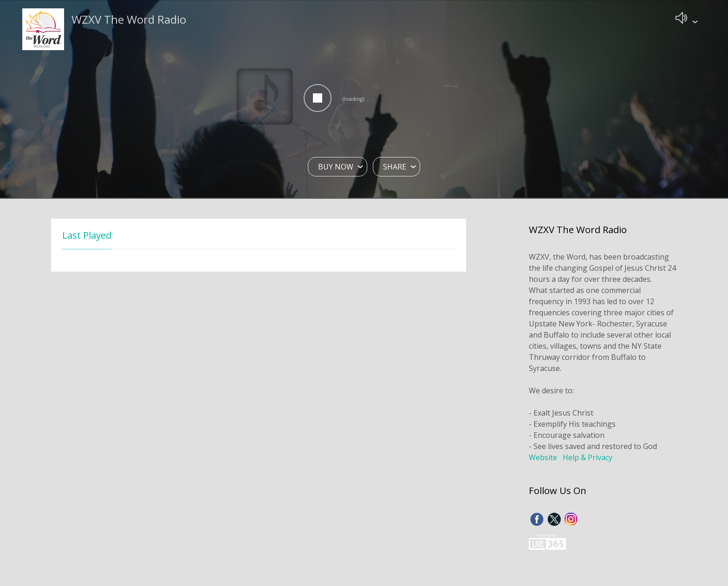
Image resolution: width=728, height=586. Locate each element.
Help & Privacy (588, 458)
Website (543, 458)
